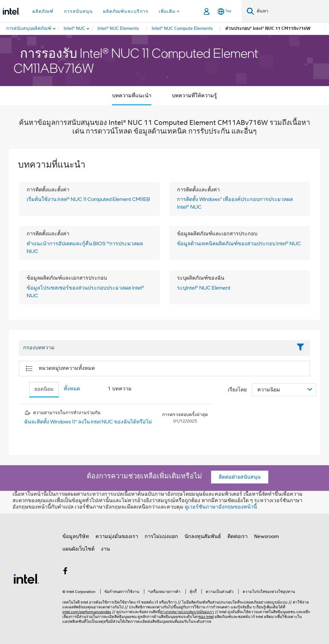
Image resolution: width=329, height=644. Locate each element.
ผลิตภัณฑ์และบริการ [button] (126, 11)
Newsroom (267, 536)
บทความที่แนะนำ (132, 96)
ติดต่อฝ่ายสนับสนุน (240, 477)
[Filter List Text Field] (156, 348)
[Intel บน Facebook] (65, 572)
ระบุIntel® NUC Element (204, 288)
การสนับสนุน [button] (78, 11)
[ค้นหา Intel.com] (292, 11)
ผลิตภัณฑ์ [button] (43, 11)
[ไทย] (224, 11)
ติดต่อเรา (238, 536)
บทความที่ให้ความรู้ (194, 96)
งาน (105, 549)
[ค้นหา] (250, 11)
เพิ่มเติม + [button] (169, 11)
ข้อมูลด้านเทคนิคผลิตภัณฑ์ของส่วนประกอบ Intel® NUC (239, 243)
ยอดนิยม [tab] (44, 389)
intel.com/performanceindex (87, 612)
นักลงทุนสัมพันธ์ (203, 536)
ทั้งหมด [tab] (72, 389)
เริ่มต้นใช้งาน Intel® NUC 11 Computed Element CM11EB (88, 199)
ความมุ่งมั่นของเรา (117, 536)
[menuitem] (75, 29)
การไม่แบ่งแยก (161, 536)
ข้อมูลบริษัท (76, 536)
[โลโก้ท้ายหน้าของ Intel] (26, 579)
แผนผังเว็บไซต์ (78, 549)
